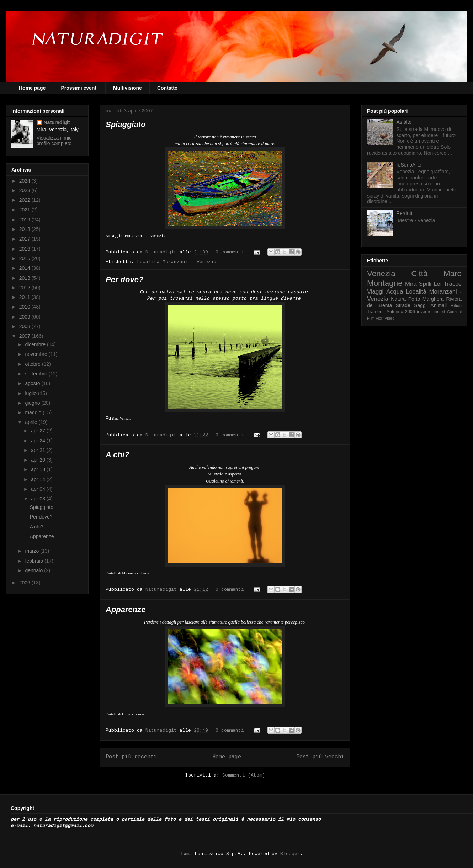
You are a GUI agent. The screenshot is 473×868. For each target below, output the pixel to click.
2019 (25, 220)
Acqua (395, 292)
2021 (25, 210)
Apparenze (126, 609)
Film (371, 318)
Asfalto (404, 122)
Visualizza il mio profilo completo (54, 141)
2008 (25, 326)
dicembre (36, 344)
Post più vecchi (320, 757)
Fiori (379, 318)
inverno (424, 312)
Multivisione (127, 88)
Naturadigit (163, 252)
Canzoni (454, 312)
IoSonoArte (409, 165)
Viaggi (375, 292)
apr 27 (39, 431)
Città (419, 273)
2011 (25, 297)
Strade (403, 305)
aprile (32, 422)
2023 (25, 190)
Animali (439, 305)
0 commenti (230, 252)
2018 (25, 229)
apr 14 (39, 479)
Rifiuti (456, 306)
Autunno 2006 (401, 312)
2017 (25, 239)
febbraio (34, 561)
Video (389, 318)
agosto (33, 383)
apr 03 (39, 499)
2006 (25, 583)
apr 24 (39, 441)
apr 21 (39, 450)
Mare (453, 273)
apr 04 (39, 489)
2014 (25, 268)
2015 (25, 258)
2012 (25, 288)
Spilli (425, 284)
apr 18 (39, 469)
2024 (25, 181)
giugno (33, 403)
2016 (25, 249)
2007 (25, 336)
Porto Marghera (426, 299)
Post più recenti (131, 757)
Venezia (381, 273)
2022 (25, 200)
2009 (25, 317)
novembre (37, 354)
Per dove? (124, 280)
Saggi (420, 305)
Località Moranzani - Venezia (177, 262)
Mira (411, 284)
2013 (25, 278)
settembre (37, 374)
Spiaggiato (126, 124)
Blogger (290, 854)
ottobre (33, 364)
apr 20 (39, 460)
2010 (25, 307)
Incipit (439, 312)
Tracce (453, 284)
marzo (33, 551)
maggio (34, 412)
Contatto (168, 88)
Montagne (385, 283)
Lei (437, 284)
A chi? (117, 455)
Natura (398, 299)
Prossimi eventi (79, 88)
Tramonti (376, 312)
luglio (31, 393)
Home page (32, 88)
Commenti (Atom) (244, 775)
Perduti (404, 213)
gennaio (34, 570)
